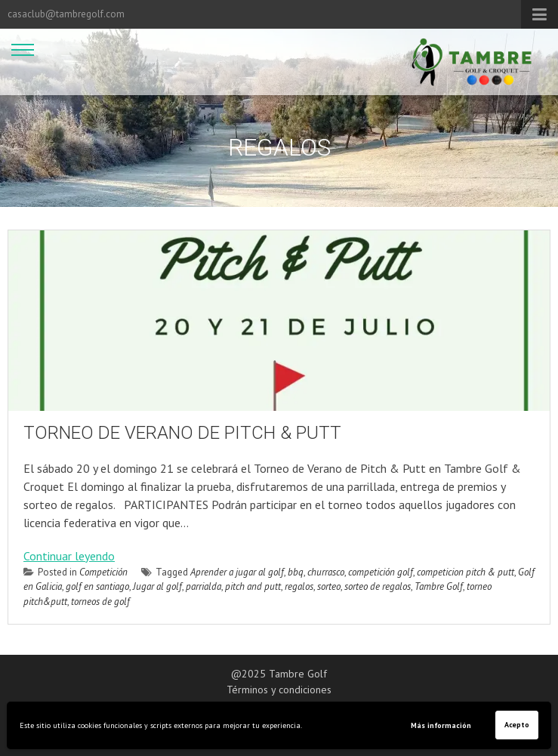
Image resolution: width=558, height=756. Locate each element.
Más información (441, 725)
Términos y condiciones (279, 690)
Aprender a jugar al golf (237, 572)
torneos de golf (100, 602)
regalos (299, 586)
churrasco (326, 572)
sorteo (329, 586)
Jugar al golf (157, 586)
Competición (103, 572)
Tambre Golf (439, 586)
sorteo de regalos (378, 586)
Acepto (517, 725)
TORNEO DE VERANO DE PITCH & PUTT (182, 433)
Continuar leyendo (69, 556)
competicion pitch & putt (466, 572)
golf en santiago (97, 586)
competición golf (381, 572)
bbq (296, 572)
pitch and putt (253, 586)
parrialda (203, 586)
